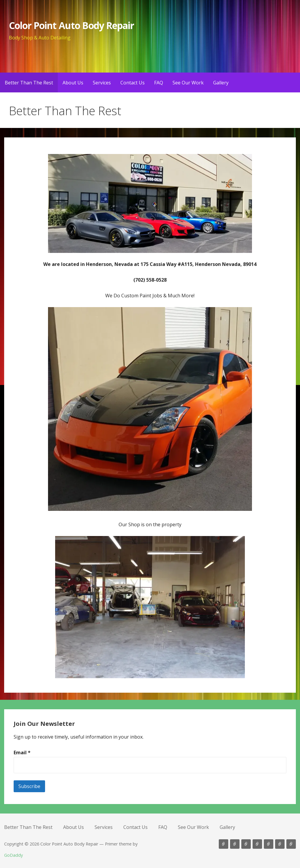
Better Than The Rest (29, 83)
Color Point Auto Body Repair (71, 25)
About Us (73, 83)
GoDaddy (13, 855)
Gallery (221, 83)
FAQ (159, 83)
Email (22, 753)
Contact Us (133, 83)
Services (102, 83)
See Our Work (188, 83)
